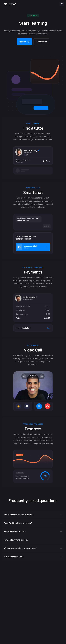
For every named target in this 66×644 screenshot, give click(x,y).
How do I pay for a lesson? (16, 540)
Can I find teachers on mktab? (18, 523)
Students (33, 15)
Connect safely (33, 188)
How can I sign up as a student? (19, 515)
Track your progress (33, 424)
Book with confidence (33, 267)
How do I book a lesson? (15, 532)
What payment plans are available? (20, 548)
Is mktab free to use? (14, 557)
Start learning (33, 123)
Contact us (41, 42)
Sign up (22, 42)
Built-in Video (33, 345)
